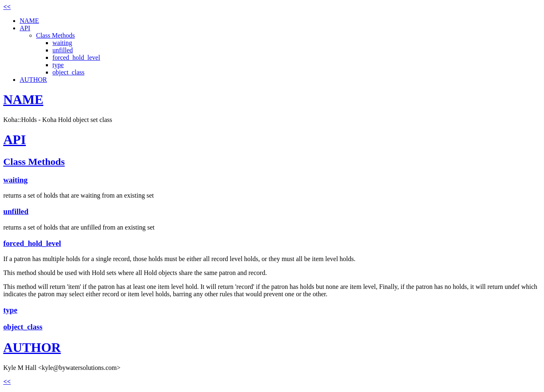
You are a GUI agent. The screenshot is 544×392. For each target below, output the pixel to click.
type (58, 65)
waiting (62, 43)
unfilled (63, 50)
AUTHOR (33, 80)
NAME (29, 21)
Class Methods (56, 35)
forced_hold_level (76, 57)
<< (7, 7)
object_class (68, 72)
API (25, 28)
